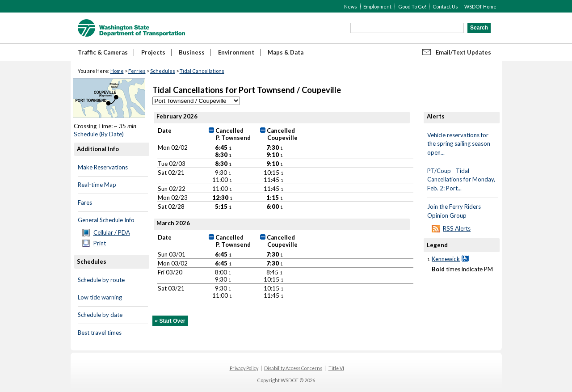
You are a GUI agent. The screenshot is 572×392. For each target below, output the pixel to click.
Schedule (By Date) (99, 134)
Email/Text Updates (463, 52)
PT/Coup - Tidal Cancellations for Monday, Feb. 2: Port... (461, 179)
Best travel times (100, 333)
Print (100, 243)
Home (117, 71)
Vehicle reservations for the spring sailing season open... (459, 144)
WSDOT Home (480, 6)
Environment (236, 52)
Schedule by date (100, 315)
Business (192, 52)
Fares (85, 202)
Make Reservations (103, 167)
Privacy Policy (244, 368)
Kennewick (446, 259)
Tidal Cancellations (202, 71)
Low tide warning (100, 297)
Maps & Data (286, 52)
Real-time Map (97, 185)
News (351, 6)
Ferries (137, 71)
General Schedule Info (106, 220)
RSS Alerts (457, 228)
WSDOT (131, 28)
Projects (153, 52)
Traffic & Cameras (103, 52)
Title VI (336, 368)
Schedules (163, 71)
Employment (377, 6)
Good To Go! (412, 6)
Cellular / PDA (112, 232)
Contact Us (445, 6)
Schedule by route (101, 280)
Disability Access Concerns (293, 368)
